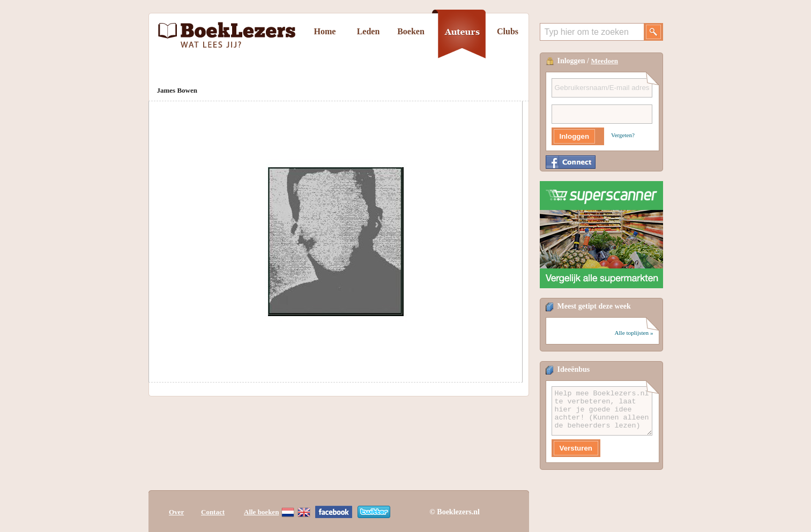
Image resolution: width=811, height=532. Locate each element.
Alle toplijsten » (634, 333)
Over (176, 512)
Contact (213, 512)
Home (325, 31)
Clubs (508, 31)
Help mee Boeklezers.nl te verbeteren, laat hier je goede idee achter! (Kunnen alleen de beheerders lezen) (602, 411)
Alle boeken (261, 512)
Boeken (411, 31)
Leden (369, 31)
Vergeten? (623, 135)
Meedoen (605, 61)
